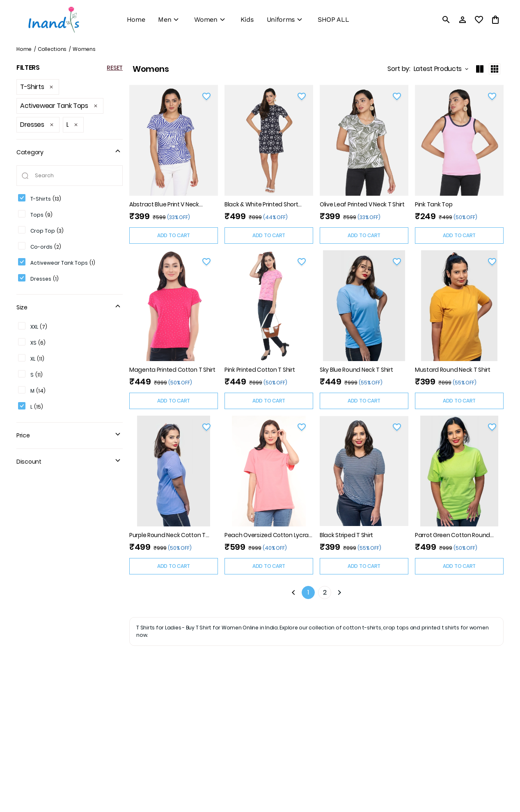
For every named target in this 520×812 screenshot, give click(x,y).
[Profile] (463, 20)
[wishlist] (479, 20)
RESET (115, 68)
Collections (52, 49)
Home (24, 49)
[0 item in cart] (495, 20)
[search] (446, 20)
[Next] (339, 592)
